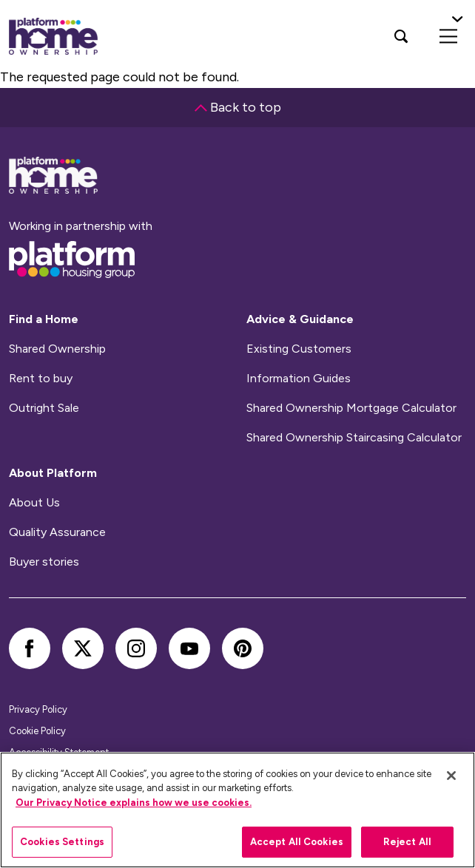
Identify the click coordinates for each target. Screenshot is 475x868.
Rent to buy (41, 379)
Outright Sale (44, 408)
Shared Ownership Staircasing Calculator (354, 438)
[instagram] (136, 648)
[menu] (448, 36)
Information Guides (299, 379)
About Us (34, 503)
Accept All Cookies (297, 842)
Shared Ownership (57, 349)
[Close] (451, 776)
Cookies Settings (62, 842)
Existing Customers (299, 349)
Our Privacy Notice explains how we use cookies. (134, 803)
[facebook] (30, 648)
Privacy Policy (38, 709)
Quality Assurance (57, 532)
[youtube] (189, 648)
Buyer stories (44, 562)
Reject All (407, 842)
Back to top (238, 107)
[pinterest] (243, 648)
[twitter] (83, 648)
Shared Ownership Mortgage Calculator (351, 408)
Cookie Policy (37, 731)
